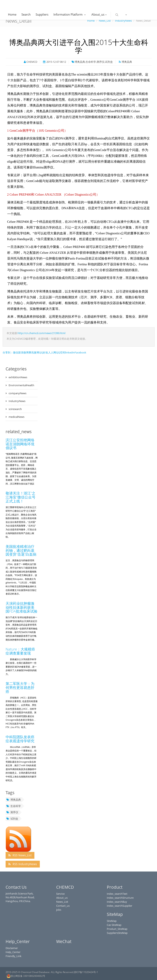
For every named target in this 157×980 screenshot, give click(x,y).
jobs (59, 910)
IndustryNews (17, 401)
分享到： (8, 352)
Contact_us (63, 906)
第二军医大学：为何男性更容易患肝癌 (20, 687)
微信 (16, 352)
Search (26, 14)
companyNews (17, 393)
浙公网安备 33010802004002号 (26, 976)
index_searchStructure (120, 898)
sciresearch (15, 409)
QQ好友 (44, 352)
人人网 (52, 352)
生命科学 (13, 806)
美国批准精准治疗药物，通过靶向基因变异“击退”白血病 (21, 550)
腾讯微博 (34, 352)
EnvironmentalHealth (21, 385)
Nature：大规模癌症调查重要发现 (20, 651)
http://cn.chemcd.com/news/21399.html (41, 333)
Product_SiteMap (117, 929)
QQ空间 (61, 352)
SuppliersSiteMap (117, 933)
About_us (99, 14)
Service (60, 894)
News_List (62, 902)
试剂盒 (12, 819)
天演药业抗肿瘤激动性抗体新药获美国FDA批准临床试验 (21, 607)
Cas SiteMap (114, 925)
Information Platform (70, 14)
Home (12, 14)
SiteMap (112, 921)
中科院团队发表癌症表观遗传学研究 (20, 739)
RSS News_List (20, 855)
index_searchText (117, 894)
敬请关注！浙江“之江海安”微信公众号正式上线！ (20, 497)
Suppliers (42, 14)
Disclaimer (12, 948)
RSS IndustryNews (23, 864)
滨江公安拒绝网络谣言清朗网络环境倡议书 (20, 444)
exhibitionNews (18, 377)
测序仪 (12, 812)
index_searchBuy (117, 902)
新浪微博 (23, 352)
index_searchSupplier (119, 906)
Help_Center (13, 952)
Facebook (80, 352)
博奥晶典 (13, 800)
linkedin (70, 352)
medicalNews (16, 417)
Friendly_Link (13, 956)
